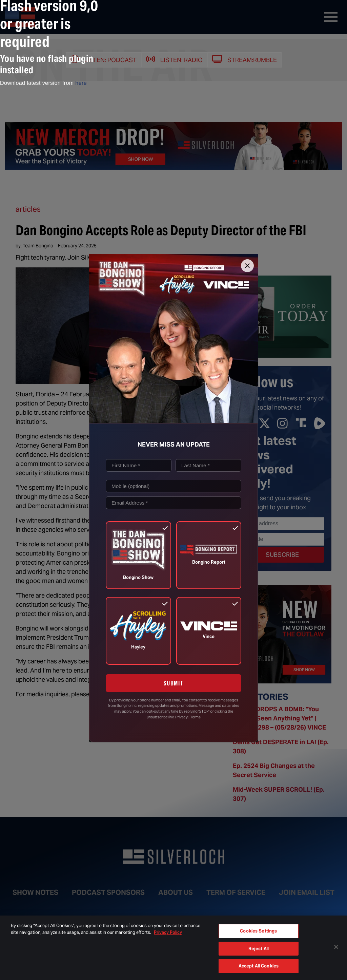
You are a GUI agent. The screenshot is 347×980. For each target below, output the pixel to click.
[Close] (247, 266)
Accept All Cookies (259, 966)
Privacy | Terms (188, 717)
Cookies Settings (258, 931)
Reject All (259, 949)
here (81, 83)
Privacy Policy (168, 932)
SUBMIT (174, 683)
